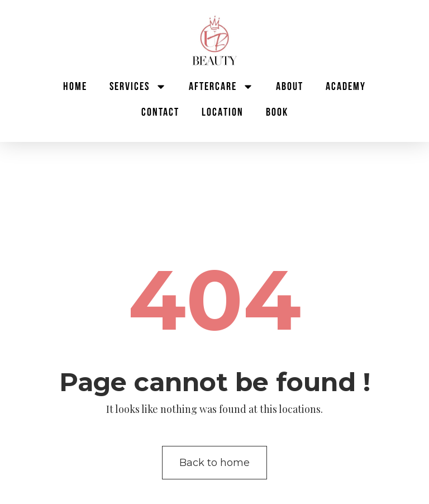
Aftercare (221, 87)
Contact (160, 112)
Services (138, 87)
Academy (346, 87)
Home (75, 87)
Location (223, 112)
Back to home (214, 463)
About (290, 87)
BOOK (277, 112)
